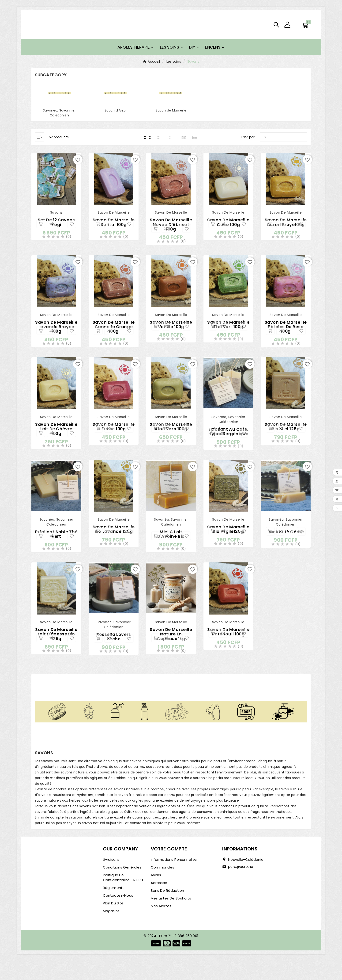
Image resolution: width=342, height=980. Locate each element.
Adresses (159, 902)
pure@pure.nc (241, 886)
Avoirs (156, 894)
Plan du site (113, 922)
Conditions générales (122, 886)
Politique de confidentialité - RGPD (123, 897)
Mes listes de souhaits (171, 917)
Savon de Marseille (171, 119)
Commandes (162, 886)
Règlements (114, 907)
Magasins (111, 930)
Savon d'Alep (115, 119)
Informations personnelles (174, 879)
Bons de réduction (167, 910)
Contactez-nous (118, 915)
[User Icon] (287, 29)
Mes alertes (161, 925)
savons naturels (74, 792)
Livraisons (111, 879)
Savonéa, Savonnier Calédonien (59, 122)
